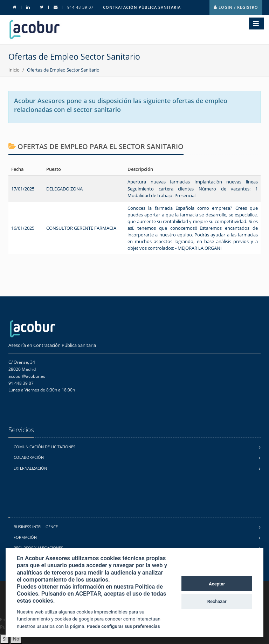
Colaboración (29, 457)
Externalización (30, 468)
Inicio (14, 70)
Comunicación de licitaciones (44, 447)
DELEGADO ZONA (64, 189)
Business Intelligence (36, 527)
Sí (5, 639)
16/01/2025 (23, 228)
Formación (25, 537)
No (16, 639)
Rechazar (217, 601)
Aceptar (217, 584)
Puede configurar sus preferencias (123, 626)
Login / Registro (236, 7)
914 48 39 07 (80, 7)
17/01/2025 (23, 189)
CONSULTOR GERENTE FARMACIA (81, 228)
